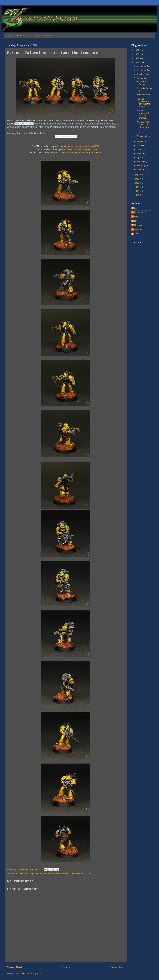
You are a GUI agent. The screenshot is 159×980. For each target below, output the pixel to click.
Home (66, 967)
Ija (135, 208)
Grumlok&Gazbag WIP (144, 89)
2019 (137, 58)
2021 (137, 50)
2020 (137, 54)
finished (24, 874)
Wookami (139, 229)
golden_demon (47, 874)
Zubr (136, 234)
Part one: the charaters (66, 137)
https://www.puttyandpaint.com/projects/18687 (78, 153)
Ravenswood (77, 874)
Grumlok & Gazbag (141, 83)
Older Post (117, 967)
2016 (137, 179)
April (139, 157)
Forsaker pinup (143, 136)
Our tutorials (22, 35)
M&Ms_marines (62, 874)
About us (49, 35)
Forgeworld (34, 874)
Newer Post (15, 967)
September (142, 78)
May (139, 153)
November (142, 70)
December (142, 66)
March (140, 162)
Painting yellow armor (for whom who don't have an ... (144, 127)
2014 (137, 187)
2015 (137, 183)
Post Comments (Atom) (31, 974)
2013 (137, 191)
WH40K (88, 874)
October (141, 74)
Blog (9, 35)
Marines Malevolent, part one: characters (143, 114)
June (139, 149)
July (139, 145)
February (141, 166)
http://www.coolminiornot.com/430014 (81, 146)
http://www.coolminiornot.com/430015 (80, 149)
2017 (137, 175)
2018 (17, 874)
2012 (137, 195)
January (141, 170)
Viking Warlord (143, 95)
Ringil (137, 217)
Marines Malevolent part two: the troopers (143, 103)
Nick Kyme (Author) (24, 124)
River (137, 221)
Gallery (36, 35)
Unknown (139, 225)
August (140, 141)
